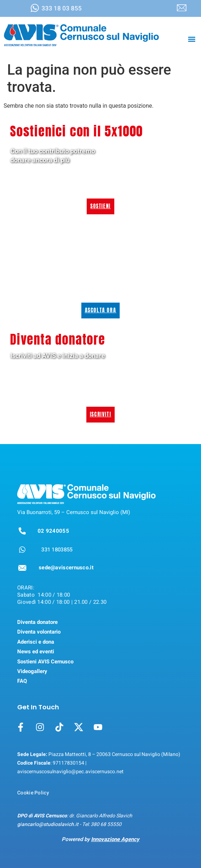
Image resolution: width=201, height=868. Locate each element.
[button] (192, 39)
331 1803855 (57, 550)
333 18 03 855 (62, 8)
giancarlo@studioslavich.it (48, 824)
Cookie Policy (33, 793)
